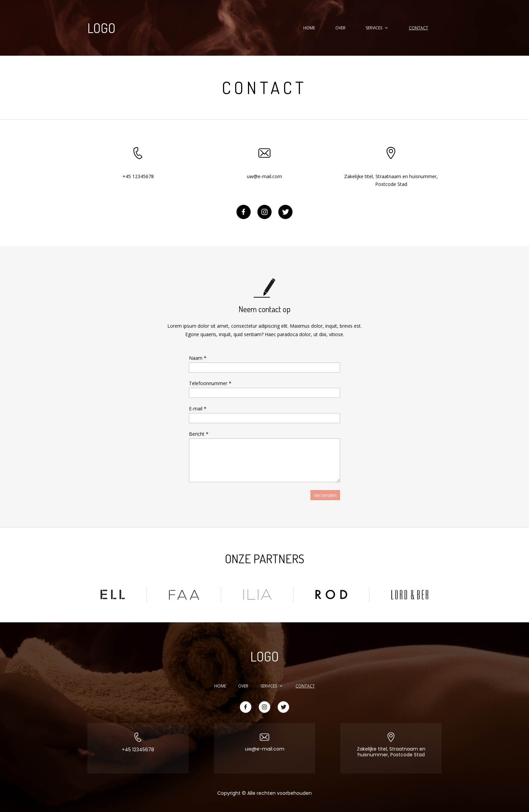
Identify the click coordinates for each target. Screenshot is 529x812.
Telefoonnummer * (210, 383)
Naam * (198, 358)
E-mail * (198, 409)
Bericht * (199, 434)
